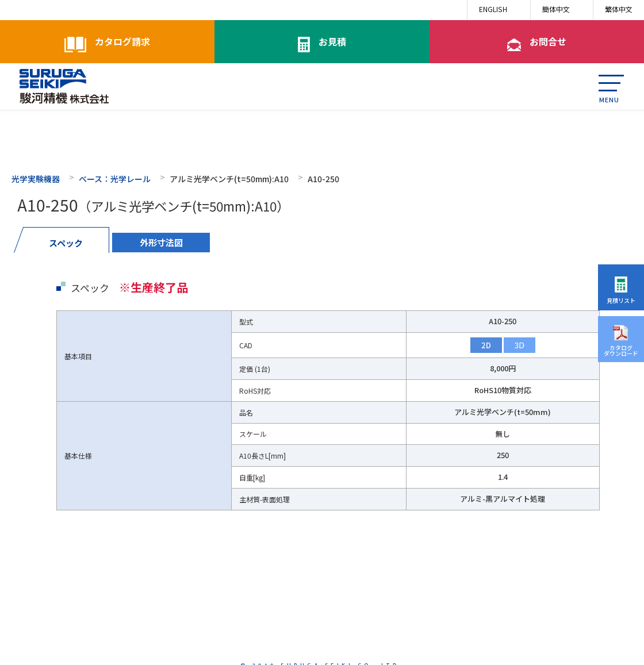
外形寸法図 (161, 242)
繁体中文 (619, 9)
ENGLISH (493, 9)
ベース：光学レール (115, 179)
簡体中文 (556, 9)
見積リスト (621, 300)
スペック (66, 243)
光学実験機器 (36, 179)
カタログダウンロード (621, 350)
